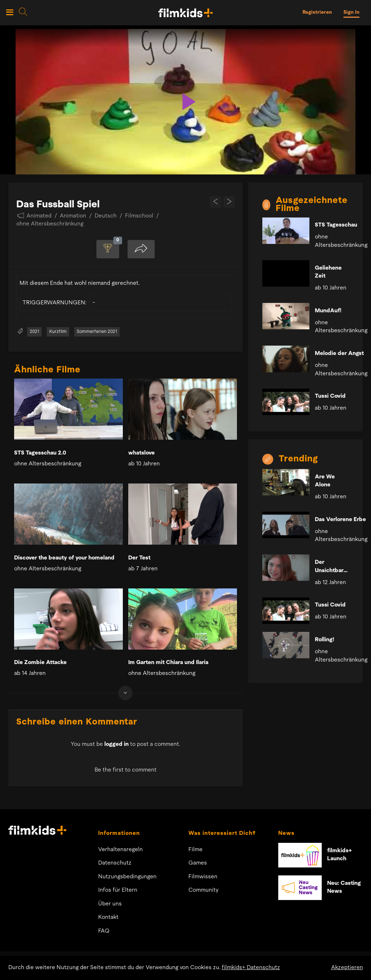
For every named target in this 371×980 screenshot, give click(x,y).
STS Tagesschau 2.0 (40, 453)
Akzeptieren (347, 968)
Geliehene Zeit (328, 272)
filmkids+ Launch (339, 855)
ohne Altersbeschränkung (50, 224)
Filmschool (139, 216)
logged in (116, 745)
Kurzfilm (58, 332)
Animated (39, 216)
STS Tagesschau (336, 225)
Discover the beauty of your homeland (64, 558)
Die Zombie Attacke (40, 663)
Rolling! (324, 640)
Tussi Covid (330, 396)
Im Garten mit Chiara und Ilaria (168, 663)
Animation (73, 216)
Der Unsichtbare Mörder (331, 567)
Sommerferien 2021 (97, 332)
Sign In (351, 12)
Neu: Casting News (344, 888)
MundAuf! (328, 311)
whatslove (141, 453)
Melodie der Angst (339, 354)
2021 (34, 332)
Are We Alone (325, 481)
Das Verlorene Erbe (340, 520)
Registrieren (317, 12)
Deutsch (106, 216)
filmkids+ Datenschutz (251, 968)
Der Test (139, 558)
